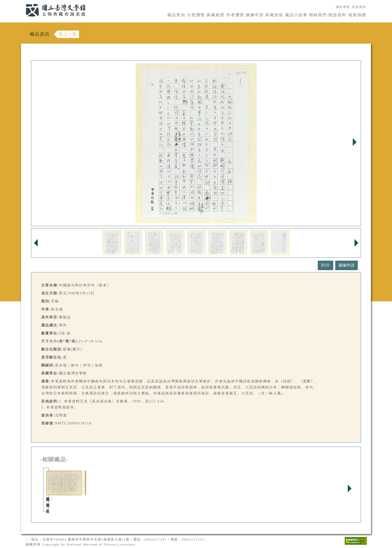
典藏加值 (274, 15)
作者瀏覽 (235, 15)
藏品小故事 (296, 15)
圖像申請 (255, 15)
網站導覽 (343, 7)
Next (354, 142)
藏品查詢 (176, 15)
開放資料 (337, 15)
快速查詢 (359, 7)
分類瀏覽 (196, 15)
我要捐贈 (357, 15)
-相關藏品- (54, 459)
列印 (325, 265)
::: (23, 3)
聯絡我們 (318, 15)
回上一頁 (68, 34)
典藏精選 (215, 15)
